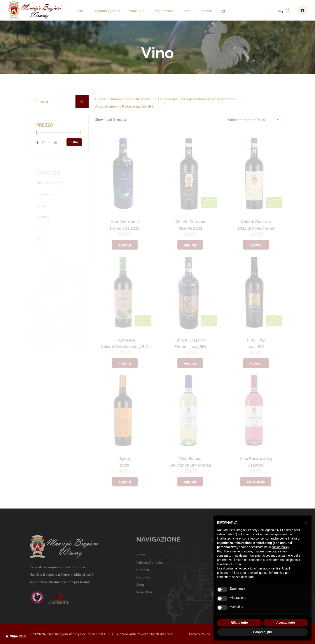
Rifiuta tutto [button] (239, 623)
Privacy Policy (199, 634)
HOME (81, 11)
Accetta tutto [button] (286, 623)
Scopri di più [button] (263, 632)
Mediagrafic (164, 634)
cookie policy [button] (280, 547)
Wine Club (137, 11)
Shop (187, 11)
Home (141, 557)
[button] (253, 120)
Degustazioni (164, 11)
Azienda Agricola (107, 11)
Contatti (206, 11)
